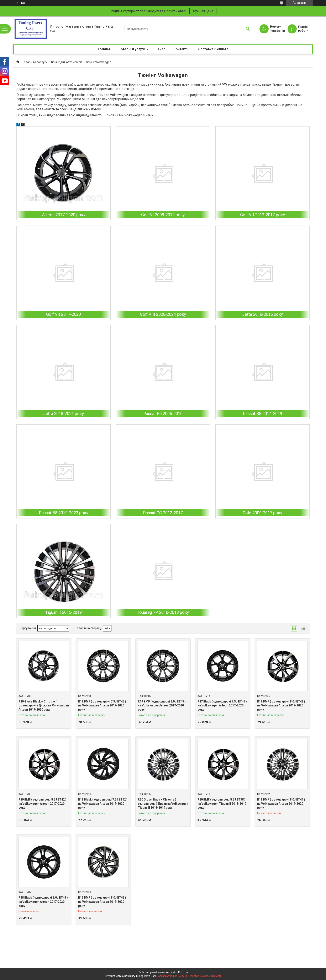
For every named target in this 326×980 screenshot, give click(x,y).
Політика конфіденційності (205, 976)
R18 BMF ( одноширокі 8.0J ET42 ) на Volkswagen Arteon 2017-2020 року (281, 706)
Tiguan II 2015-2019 (64, 612)
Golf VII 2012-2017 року (262, 215)
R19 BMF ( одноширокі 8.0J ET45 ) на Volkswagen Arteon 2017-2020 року (162, 706)
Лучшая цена (203, 11)
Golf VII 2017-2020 (64, 314)
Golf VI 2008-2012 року (163, 215)
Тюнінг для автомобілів (67, 62)
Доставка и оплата (213, 49)
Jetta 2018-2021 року (64, 414)
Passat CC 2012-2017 (163, 513)
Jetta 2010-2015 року (262, 314)
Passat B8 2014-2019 (262, 414)
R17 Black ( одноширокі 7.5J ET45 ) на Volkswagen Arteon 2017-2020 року (222, 706)
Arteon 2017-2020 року (64, 215)
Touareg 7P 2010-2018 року (163, 612)
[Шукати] (248, 29)
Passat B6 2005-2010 (163, 414)
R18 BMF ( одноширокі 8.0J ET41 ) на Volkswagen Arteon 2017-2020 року (281, 804)
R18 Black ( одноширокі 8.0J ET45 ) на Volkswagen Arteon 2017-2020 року (43, 902)
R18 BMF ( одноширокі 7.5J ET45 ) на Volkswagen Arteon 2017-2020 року (102, 706)
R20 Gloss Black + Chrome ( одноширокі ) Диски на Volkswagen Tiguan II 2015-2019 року (163, 804)
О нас (161, 49)
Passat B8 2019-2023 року (64, 513)
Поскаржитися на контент (172, 976)
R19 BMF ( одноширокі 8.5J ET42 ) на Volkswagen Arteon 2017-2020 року (42, 804)
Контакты (182, 49)
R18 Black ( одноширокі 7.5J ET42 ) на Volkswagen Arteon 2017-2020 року (103, 804)
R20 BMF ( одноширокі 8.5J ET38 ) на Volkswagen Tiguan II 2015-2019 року (222, 804)
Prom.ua (183, 972)
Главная (104, 49)
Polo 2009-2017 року (262, 513)
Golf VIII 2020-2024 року (163, 314)
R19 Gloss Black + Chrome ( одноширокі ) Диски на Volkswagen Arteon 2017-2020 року (44, 706)
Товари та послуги (35, 62)
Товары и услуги (132, 49)
